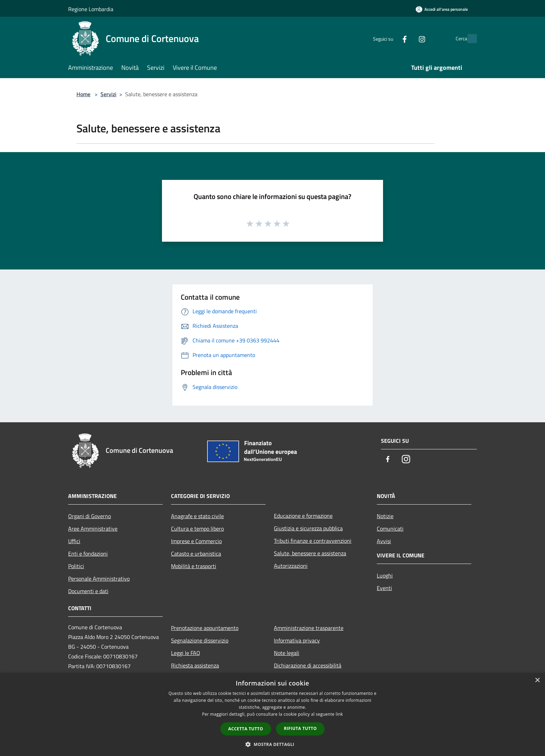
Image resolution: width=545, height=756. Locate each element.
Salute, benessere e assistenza (310, 553)
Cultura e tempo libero (197, 529)
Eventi (384, 588)
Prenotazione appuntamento (205, 628)
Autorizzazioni (291, 566)
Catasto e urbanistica (196, 554)
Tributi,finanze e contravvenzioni (313, 541)
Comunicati (390, 529)
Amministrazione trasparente (309, 628)
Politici (76, 566)
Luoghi (385, 575)
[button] (272, 744)
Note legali (287, 653)
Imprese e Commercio (196, 541)
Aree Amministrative (93, 529)
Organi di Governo (90, 516)
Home (83, 94)
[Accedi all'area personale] (442, 9)
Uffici (74, 541)
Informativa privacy (297, 640)
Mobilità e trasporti (194, 566)
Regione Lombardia (91, 9)
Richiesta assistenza (195, 665)
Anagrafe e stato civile (197, 516)
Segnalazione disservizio (200, 640)
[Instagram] (407, 38)
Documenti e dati (88, 591)
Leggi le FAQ (186, 653)
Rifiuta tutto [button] (300, 728)
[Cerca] (469, 39)
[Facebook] (389, 38)
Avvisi (384, 541)
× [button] (537, 680)
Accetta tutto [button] (246, 729)
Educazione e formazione (303, 516)
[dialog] (272, 715)
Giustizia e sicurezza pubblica (308, 528)
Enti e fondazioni (88, 554)
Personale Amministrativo (99, 579)
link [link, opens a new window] (339, 714)
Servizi (108, 94)
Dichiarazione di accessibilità (308, 665)
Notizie (385, 516)
